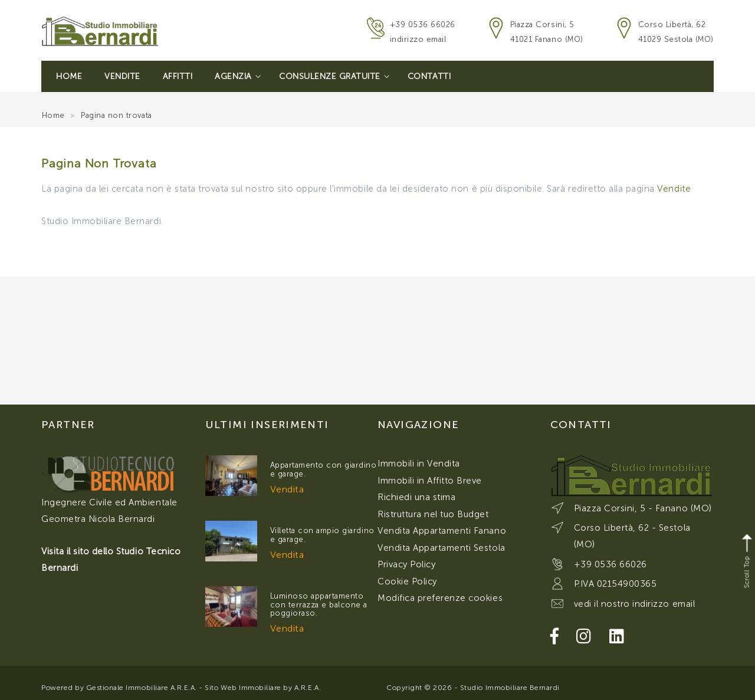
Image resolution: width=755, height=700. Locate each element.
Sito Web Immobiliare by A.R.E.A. (263, 688)
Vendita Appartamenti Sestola (441, 548)
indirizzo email (418, 39)
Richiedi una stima (416, 497)
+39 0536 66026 (423, 24)
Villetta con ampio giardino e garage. (322, 535)
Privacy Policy (406, 564)
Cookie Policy (407, 581)
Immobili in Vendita (419, 464)
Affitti (178, 76)
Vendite (122, 76)
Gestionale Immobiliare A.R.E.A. (142, 688)
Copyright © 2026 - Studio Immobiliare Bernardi (473, 688)
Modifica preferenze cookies (440, 598)
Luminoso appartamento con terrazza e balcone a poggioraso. (319, 604)
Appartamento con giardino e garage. (324, 469)
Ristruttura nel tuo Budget (433, 514)
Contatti (429, 76)
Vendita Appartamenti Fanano (442, 531)
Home (69, 76)
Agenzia (238, 76)
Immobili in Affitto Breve (430, 481)
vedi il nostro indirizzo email (635, 604)
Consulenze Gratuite (334, 76)
